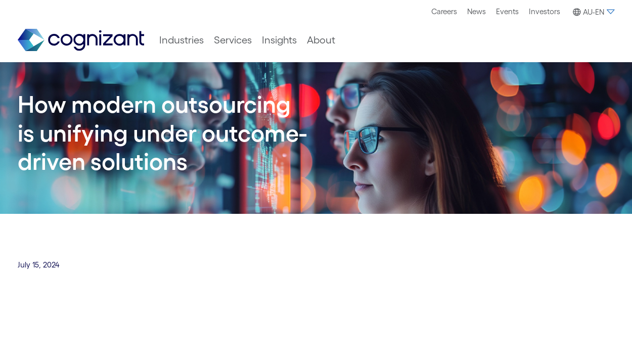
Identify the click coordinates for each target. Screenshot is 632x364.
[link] (81, 40)
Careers (444, 11)
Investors (545, 11)
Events (507, 11)
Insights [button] (279, 40)
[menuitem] (444, 12)
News (477, 11)
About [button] (321, 40)
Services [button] (233, 40)
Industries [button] (182, 40)
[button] (592, 12)
